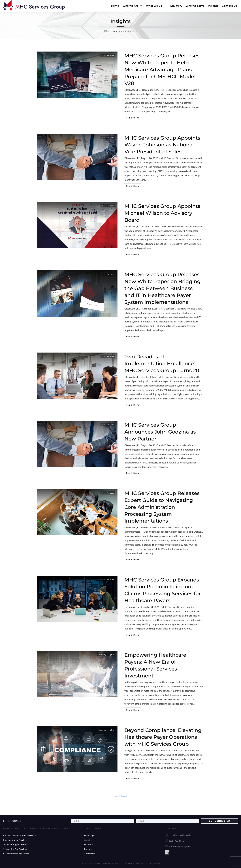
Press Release (108, 55)
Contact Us (89, 854)
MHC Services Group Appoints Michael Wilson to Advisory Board (162, 213)
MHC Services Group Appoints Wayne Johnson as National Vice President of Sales (162, 145)
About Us (89, 840)
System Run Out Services (15, 849)
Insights (88, 849)
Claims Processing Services (16, 854)
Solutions (89, 844)
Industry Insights (106, 655)
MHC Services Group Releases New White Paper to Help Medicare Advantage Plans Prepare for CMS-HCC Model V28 (162, 69)
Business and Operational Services (20, 835)
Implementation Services (15, 840)
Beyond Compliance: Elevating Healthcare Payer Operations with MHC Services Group (163, 737)
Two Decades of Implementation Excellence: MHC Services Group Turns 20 (162, 364)
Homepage (89, 835)
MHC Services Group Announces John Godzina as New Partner (160, 432)
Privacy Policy (153, 863)
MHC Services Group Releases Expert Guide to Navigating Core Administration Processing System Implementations (162, 507)
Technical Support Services (16, 844)
